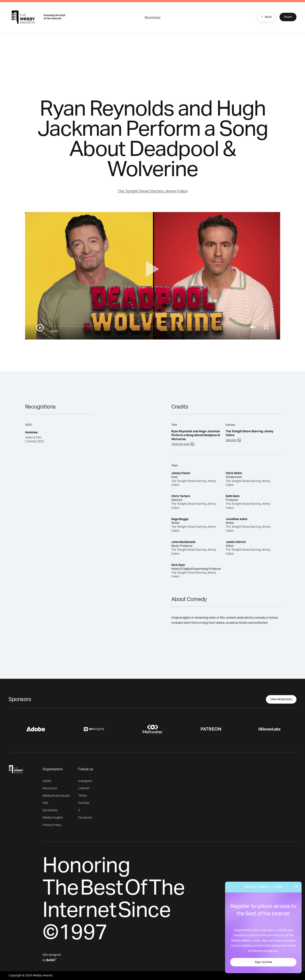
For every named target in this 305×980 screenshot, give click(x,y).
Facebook (85, 818)
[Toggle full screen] (266, 327)
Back (266, 17)
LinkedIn (84, 788)
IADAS (47, 781)
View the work (181, 444)
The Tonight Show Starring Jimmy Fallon (153, 191)
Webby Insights (53, 818)
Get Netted (50, 810)
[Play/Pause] (40, 328)
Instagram (85, 781)
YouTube (84, 803)
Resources (50, 788)
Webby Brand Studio (56, 796)
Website (231, 440)
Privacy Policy (52, 825)
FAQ (45, 803)
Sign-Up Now (263, 962)
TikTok (82, 796)
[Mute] (253, 327)
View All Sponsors (281, 699)
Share (288, 17)
